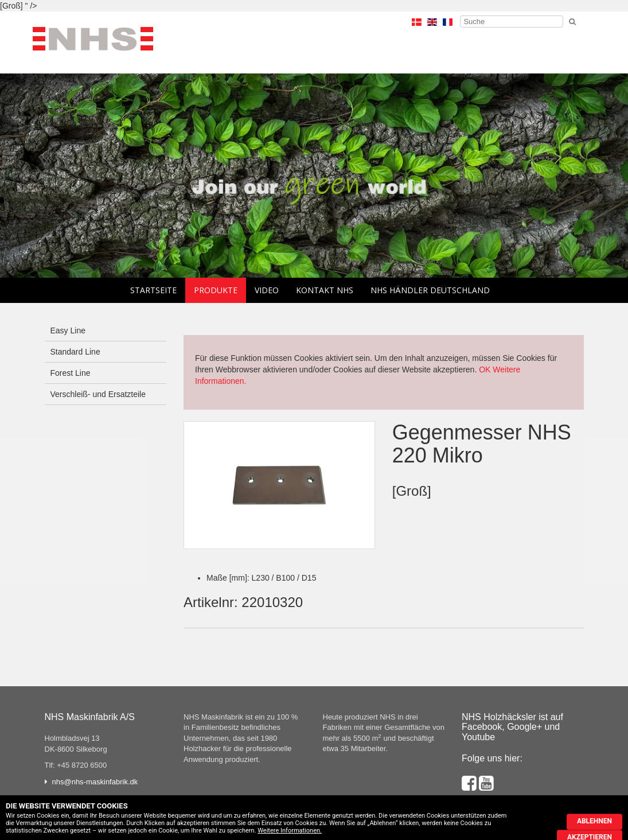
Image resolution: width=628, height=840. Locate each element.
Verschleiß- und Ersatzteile (98, 394)
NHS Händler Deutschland (430, 290)
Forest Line (71, 373)
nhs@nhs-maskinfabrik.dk (95, 782)
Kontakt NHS (325, 290)
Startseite (153, 290)
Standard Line (75, 352)
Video (267, 290)
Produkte (216, 290)
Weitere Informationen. (290, 831)
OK (485, 370)
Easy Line (68, 330)
